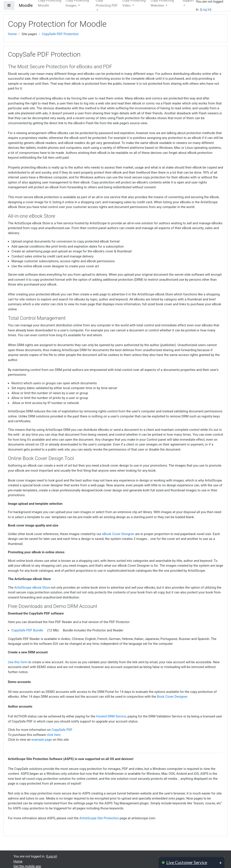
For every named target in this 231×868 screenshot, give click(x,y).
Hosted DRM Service (111, 716)
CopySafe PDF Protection (60, 34)
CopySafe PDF (62, 730)
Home (12, 34)
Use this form (18, 662)
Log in (206, 9)
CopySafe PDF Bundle (27, 630)
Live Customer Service (187, 862)
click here (54, 735)
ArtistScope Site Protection (99, 818)
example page (42, 740)
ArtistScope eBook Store (32, 588)
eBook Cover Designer (118, 534)
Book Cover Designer (172, 697)
